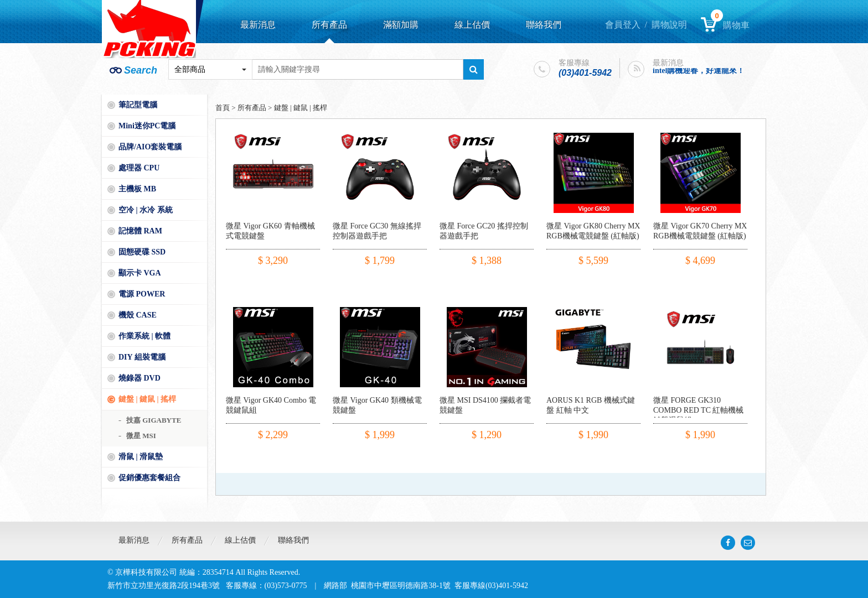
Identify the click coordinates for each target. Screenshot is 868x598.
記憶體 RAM (140, 231)
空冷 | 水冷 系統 (146, 210)
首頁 (223, 108)
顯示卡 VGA (140, 273)
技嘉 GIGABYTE (154, 420)
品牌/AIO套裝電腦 (150, 147)
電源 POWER (142, 294)
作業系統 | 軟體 (144, 336)
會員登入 (623, 25)
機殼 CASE (138, 315)
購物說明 (669, 25)
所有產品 (329, 25)
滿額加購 (401, 25)
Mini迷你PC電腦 (147, 126)
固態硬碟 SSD (142, 252)
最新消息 (258, 25)
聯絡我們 (544, 25)
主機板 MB (137, 189)
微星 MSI (141, 436)
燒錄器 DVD (139, 378)
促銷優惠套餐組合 (149, 478)
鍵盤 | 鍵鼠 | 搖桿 (147, 399)
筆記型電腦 (138, 105)
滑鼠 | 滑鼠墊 (141, 457)
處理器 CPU (139, 168)
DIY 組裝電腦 (142, 357)
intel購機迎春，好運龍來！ (699, 71)
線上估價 (472, 25)
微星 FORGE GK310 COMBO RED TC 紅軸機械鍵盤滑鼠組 (698, 410)
